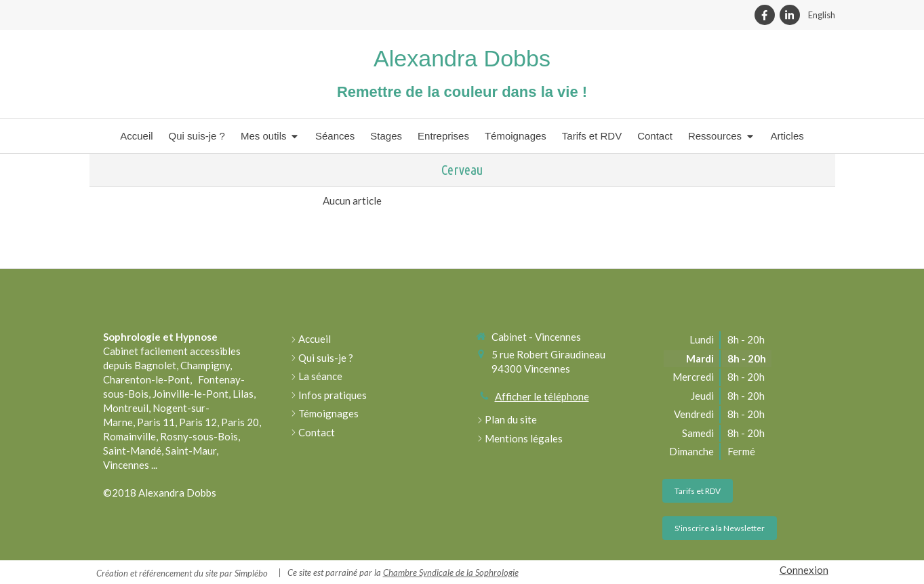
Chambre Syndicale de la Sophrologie (451, 572)
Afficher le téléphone (542, 396)
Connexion (804, 570)
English (822, 15)
